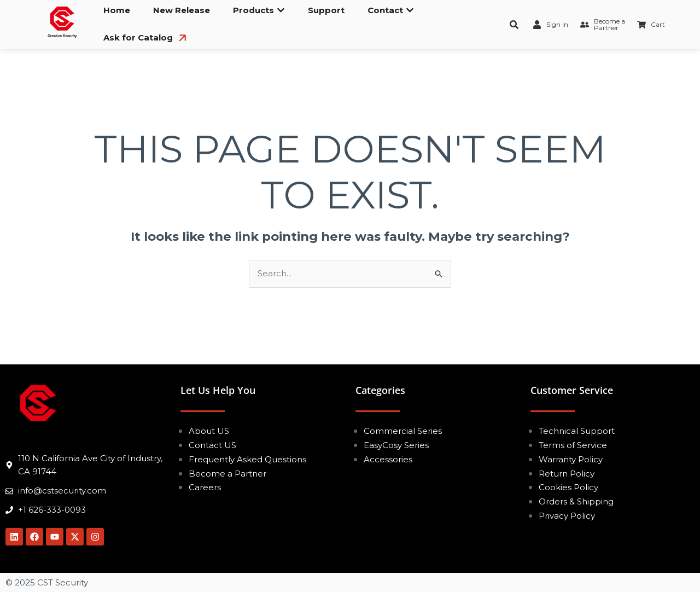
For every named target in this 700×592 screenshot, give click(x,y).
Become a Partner (227, 474)
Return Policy (567, 474)
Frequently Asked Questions (247, 459)
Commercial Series (403, 431)
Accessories (388, 459)
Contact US (212, 445)
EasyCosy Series (396, 445)
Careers (205, 487)
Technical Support (577, 431)
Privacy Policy (567, 516)
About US (209, 431)
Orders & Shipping (576, 501)
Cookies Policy (568, 487)
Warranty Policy (571, 459)
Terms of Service (573, 445)
